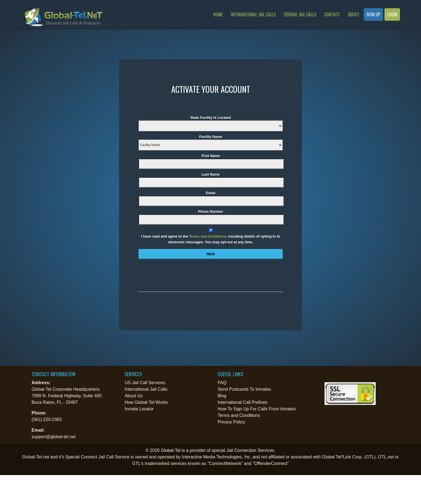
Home (218, 14)
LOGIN (392, 14)
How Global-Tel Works (146, 402)
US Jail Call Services (145, 383)
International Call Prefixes (243, 402)
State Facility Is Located (211, 118)
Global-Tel (171, 450)
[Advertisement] (57, 489)
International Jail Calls (253, 14)
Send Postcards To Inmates (244, 389)
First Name (210, 156)
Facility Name (211, 137)
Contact (332, 14)
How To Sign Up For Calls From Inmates (257, 409)
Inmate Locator (139, 409)
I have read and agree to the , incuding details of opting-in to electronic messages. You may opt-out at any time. (211, 239)
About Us (134, 396)
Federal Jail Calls (300, 14)
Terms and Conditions (208, 236)
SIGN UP (373, 14)
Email (211, 193)
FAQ (222, 383)
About (354, 14)
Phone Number (211, 211)
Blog (222, 396)
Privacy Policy (231, 422)
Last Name (211, 174)
